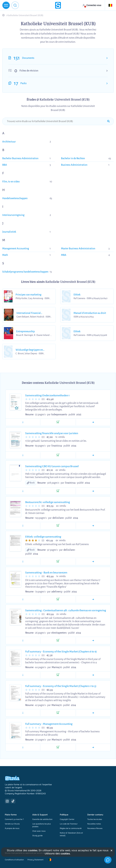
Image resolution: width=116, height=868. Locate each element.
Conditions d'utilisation (14, 860)
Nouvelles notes (94, 824)
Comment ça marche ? (14, 819)
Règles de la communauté (71, 828)
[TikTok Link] (13, 801)
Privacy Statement (35, 860)
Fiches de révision (29, 71)
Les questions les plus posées (42, 825)
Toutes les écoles (95, 819)
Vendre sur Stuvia (12, 824)
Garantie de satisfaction (42, 819)
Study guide (37, 836)
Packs (23, 83)
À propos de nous (12, 828)
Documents (28, 58)
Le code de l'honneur (69, 824)
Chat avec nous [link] (39, 831)
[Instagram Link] (7, 801)
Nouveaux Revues (95, 828)
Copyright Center (67, 819)
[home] (58, 5)
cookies (33, 850)
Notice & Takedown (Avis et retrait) (71, 834)
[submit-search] (108, 121)
